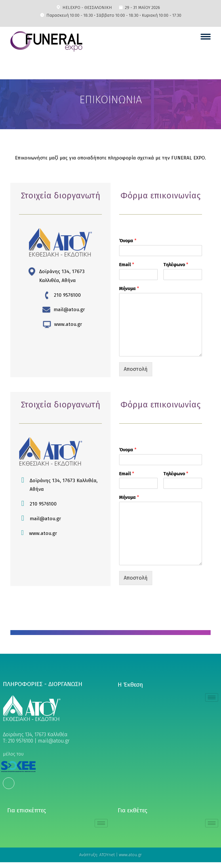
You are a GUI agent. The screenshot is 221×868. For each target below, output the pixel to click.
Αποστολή (136, 369)
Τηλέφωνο (176, 265)
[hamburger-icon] (212, 697)
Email (127, 265)
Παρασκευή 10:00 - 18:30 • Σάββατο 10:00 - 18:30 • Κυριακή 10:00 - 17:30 (114, 15)
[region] (110, 104)
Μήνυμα (129, 289)
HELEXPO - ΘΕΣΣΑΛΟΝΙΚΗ (87, 7)
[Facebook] (9, 783)
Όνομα (128, 241)
